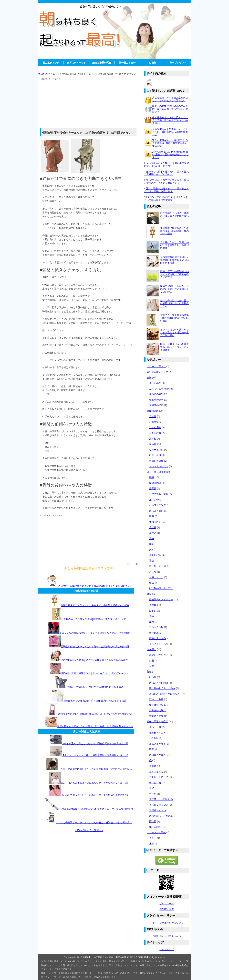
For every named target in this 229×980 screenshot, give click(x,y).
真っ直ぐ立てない (159, 805)
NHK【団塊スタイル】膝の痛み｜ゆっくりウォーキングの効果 (175, 347)
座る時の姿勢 (156, 394)
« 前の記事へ (82, 830)
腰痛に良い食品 (158, 638)
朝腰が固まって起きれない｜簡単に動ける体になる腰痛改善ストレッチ (95, 726)
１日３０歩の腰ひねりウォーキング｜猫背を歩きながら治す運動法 (95, 633)
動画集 (153, 63)
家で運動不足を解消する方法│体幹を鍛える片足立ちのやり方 (95, 660)
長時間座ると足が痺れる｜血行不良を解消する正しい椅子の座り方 (166, 164)
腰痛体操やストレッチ (161, 599)
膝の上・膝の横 (158, 511)
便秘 (152, 788)
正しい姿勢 (155, 383)
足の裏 (153, 527)
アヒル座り (155, 427)
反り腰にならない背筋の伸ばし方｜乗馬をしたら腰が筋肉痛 (174, 245)
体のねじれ (155, 783)
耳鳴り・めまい (158, 810)
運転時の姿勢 (156, 405)
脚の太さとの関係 (159, 683)
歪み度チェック (51, 63)
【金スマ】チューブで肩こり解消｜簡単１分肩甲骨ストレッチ (95, 755)
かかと (153, 533)
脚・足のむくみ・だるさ (162, 688)
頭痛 (152, 583)
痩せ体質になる (158, 705)
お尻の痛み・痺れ (159, 494)
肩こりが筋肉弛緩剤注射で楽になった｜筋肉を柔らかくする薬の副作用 (95, 809)
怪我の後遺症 (156, 461)
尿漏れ (153, 766)
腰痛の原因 (153, 411)
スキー (153, 838)
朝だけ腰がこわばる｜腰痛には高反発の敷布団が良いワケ (174, 216)
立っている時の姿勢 (160, 389)
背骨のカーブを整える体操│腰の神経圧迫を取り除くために (95, 619)
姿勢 (149, 377)
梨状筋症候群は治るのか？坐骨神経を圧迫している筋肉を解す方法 (174, 260)
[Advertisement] (114, 67)
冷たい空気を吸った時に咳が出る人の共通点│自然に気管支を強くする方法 (170, 143)
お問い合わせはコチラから (167, 936)
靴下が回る (155, 827)
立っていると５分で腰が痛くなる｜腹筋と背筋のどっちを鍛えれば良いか (166, 181)
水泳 (152, 844)
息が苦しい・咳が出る (161, 799)
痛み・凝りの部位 (156, 472)
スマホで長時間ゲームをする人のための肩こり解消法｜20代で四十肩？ (94, 822)
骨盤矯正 (154, 605)
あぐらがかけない (159, 655)
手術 (152, 616)
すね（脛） (155, 522)
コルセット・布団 (159, 644)
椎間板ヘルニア (158, 733)
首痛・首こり (156, 577)
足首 (152, 666)
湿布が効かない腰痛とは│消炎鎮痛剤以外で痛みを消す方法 (95, 701)
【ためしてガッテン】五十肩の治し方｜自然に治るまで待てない (95, 795)
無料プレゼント (178, 63)
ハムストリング (158, 505)
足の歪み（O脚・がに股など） (166, 694)
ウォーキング (156, 450)
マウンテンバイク (159, 466)
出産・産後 (155, 455)
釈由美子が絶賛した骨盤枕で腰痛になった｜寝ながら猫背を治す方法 (95, 714)
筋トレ (153, 611)
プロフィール (167, 904)
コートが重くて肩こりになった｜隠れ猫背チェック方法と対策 (95, 743)
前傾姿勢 (154, 422)
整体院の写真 (167, 909)
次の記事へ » (96, 830)
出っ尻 (153, 677)
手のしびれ (155, 555)
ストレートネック (159, 777)
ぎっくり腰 (155, 727)
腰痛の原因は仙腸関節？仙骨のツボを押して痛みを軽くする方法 (174, 274)
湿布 (152, 622)
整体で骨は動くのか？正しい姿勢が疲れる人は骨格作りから (174, 303)
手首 (152, 561)
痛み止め (154, 633)
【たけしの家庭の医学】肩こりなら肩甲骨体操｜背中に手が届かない (95, 769)
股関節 (153, 488)
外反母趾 (154, 738)
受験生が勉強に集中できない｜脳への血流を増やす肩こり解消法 (95, 647)
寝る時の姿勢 (156, 400)
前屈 (152, 661)
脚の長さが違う (158, 755)
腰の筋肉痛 (155, 483)
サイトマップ (167, 949)
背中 (152, 538)
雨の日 (153, 821)
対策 (149, 594)
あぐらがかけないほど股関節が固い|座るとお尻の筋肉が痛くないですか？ (170, 154)
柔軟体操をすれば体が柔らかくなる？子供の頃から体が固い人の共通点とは (170, 120)
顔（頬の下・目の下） (161, 588)
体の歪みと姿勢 (127, 63)
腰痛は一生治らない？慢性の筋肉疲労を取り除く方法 (95, 687)
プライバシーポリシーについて (167, 923)
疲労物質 (154, 444)
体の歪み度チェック (49, 74)
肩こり (153, 572)
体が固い (151, 649)
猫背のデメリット (76, 63)
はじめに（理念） (156, 366)
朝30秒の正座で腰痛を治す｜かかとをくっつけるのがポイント (95, 673)
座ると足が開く (158, 744)
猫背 (152, 749)
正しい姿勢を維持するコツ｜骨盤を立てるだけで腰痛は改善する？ (166, 190)
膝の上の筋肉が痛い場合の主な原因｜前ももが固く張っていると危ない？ (170, 109)
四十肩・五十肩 (158, 566)
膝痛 (152, 516)
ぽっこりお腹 (156, 699)
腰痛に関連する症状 (157, 721)
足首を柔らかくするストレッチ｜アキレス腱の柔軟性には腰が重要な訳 (170, 132)
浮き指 (153, 439)
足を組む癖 (155, 433)
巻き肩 (153, 794)
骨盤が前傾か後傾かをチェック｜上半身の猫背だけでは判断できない (87, 133)
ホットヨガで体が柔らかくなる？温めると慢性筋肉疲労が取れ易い (174, 332)
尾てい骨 (154, 500)
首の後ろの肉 (156, 716)
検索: (149, 80)
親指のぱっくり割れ (160, 816)
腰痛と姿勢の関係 (102, 63)
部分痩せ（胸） (158, 710)
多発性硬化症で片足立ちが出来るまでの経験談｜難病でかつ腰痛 (95, 605)
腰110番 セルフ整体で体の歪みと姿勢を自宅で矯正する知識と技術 (115, 957)
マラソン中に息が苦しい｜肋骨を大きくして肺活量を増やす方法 (166, 199)
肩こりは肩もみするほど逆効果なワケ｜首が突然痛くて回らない (95, 783)
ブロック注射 (156, 627)
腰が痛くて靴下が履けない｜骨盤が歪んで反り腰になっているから (166, 173)
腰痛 (152, 477)
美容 (149, 672)
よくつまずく (156, 772)
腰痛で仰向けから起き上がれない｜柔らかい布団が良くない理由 (174, 289)
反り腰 (153, 416)
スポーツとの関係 (156, 832)
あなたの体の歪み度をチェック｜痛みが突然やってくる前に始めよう (95, 586)
